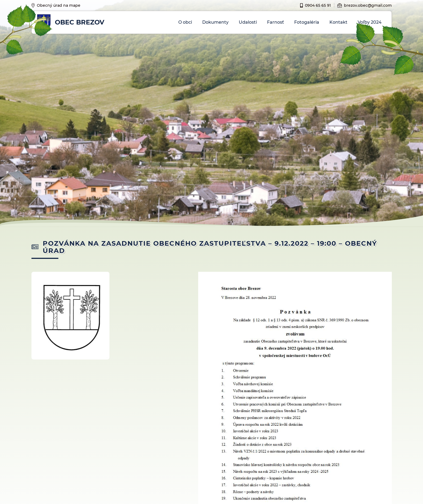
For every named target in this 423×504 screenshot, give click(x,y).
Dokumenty (215, 22)
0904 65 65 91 (315, 5)
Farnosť (276, 22)
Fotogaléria (307, 22)
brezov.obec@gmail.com (365, 5)
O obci (185, 22)
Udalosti (248, 22)
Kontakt (338, 22)
